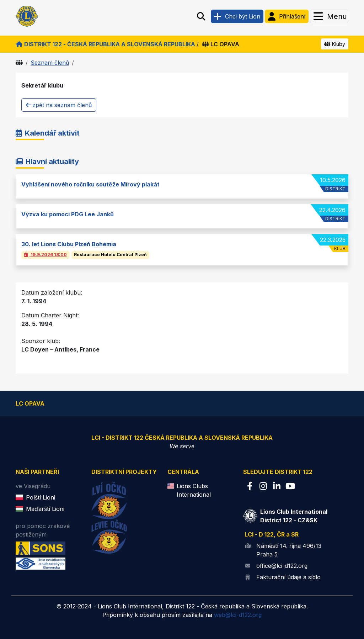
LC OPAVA (221, 44)
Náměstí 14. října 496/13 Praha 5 (289, 550)
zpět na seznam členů (59, 105)
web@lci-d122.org (238, 615)
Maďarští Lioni (45, 509)
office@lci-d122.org (282, 566)
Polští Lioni (41, 497)
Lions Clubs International (194, 490)
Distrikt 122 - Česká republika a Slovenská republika (105, 44)
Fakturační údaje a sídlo (288, 577)
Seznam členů (50, 63)
